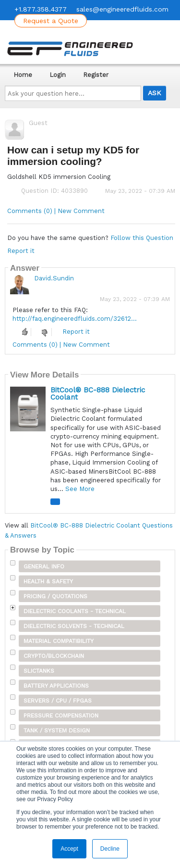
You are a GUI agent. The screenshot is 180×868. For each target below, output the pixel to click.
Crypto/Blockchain (54, 656)
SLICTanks (39, 671)
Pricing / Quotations (55, 596)
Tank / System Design (57, 730)
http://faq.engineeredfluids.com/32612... (75, 319)
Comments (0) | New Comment (56, 211)
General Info (44, 566)
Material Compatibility (59, 641)
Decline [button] (110, 849)
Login (58, 75)
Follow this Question (142, 238)
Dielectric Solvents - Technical (74, 626)
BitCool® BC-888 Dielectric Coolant (98, 394)
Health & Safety (48, 581)
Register (96, 75)
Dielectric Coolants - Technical (75, 611)
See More (80, 489)
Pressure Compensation (61, 716)
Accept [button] (69, 849)
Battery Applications (56, 686)
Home (23, 75)
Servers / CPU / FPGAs (58, 701)
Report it (21, 251)
